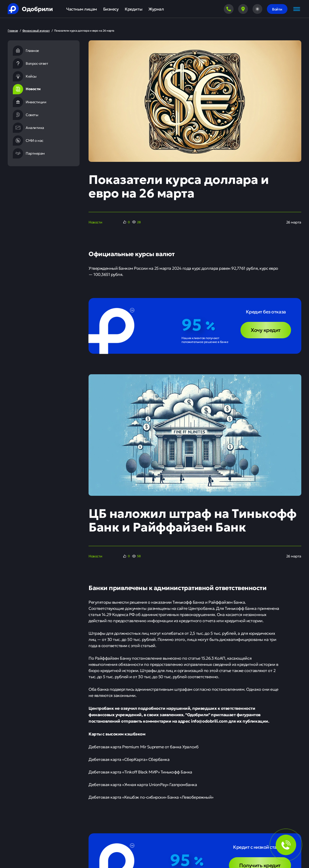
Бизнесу (111, 9)
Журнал (156, 9)
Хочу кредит (266, 330)
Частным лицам (82, 9)
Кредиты (133, 9)
